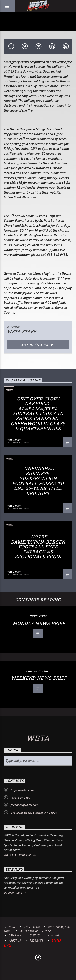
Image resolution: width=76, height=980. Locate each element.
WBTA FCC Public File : (20, 855)
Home (12, 927)
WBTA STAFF (22, 331)
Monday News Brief (39, 623)
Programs (36, 940)
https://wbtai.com (22, 790)
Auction (53, 935)
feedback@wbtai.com (25, 805)
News (9, 390)
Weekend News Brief (39, 678)
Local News (32, 927)
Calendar (15, 935)
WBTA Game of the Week (35, 931)
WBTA (38, 738)
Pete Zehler (14, 440)
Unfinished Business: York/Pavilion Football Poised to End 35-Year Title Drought (38, 481)
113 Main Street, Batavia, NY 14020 (34, 812)
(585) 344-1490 (20, 798)
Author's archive (38, 345)
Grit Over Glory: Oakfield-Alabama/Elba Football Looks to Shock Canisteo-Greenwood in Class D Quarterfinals (38, 414)
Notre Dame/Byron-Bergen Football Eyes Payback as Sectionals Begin (38, 547)
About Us (15, 940)
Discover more (15, 893)
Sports (34, 935)
